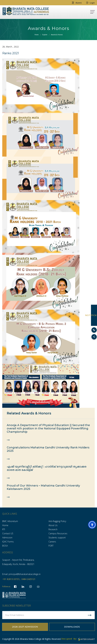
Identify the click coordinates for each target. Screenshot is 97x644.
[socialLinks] (38, 587)
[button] (92, 525)
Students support (57, 538)
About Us (53, 525)
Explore (45, 35)
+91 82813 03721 (11, 579)
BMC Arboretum (10, 521)
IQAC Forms (8, 542)
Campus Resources (58, 533)
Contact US (8, 533)
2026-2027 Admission (25, 627)
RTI (4, 529)
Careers (52, 542)
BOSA (5, 546)
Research (53, 529)
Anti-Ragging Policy (57, 521)
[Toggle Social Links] (94, 337)
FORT (51, 546)
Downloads (72, 627)
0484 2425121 (28, 579)
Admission (7, 538)
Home (37, 35)
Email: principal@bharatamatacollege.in (21, 574)
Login (90, 3)
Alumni (77, 3)
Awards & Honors (57, 35)
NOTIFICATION (94, 315)
